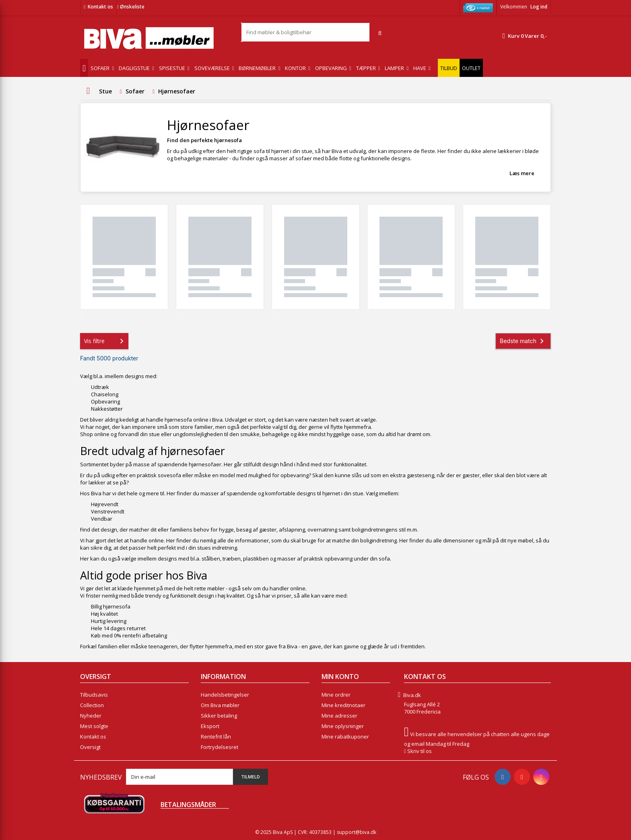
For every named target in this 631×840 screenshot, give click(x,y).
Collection (92, 705)
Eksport (210, 726)
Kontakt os (100, 7)
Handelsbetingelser (225, 695)
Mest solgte (94, 726)
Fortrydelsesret (220, 747)
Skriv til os (420, 751)
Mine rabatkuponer (345, 737)
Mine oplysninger (343, 726)
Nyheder (91, 716)
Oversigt (90, 747)
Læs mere (522, 173)
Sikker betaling (219, 716)
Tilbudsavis (94, 695)
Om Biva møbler (220, 705)
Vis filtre (105, 341)
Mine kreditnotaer (343, 705)
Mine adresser (339, 716)
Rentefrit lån (216, 737)
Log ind (539, 7)
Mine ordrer (336, 695)
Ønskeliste (130, 7)
